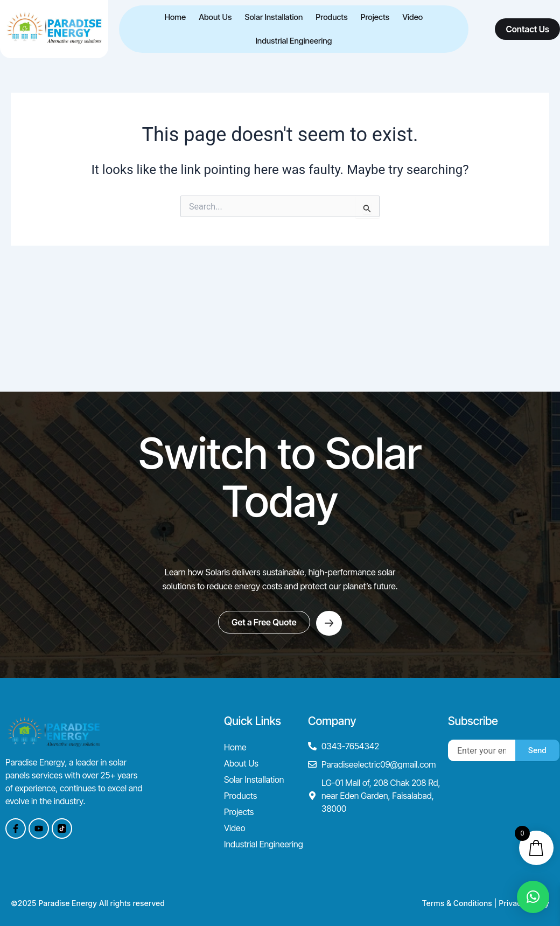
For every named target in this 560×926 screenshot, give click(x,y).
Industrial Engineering (293, 41)
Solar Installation (274, 17)
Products (331, 17)
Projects (375, 17)
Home (175, 17)
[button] (533, 897)
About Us (215, 17)
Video (412, 17)
